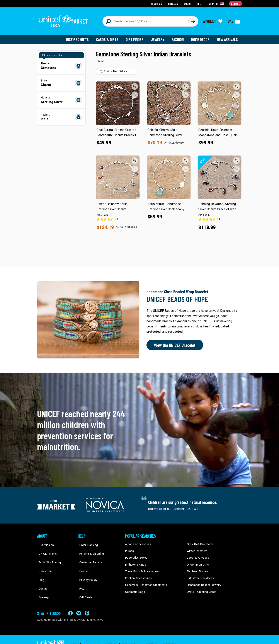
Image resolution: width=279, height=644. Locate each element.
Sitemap (42, 581)
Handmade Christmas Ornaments (145, 581)
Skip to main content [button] (139, 0)
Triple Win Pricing (47, 555)
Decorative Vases (197, 555)
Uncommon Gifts (197, 562)
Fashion (179, 37)
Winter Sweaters (196, 548)
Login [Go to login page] (188, 3)
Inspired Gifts (81, 37)
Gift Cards (84, 581)
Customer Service (88, 555)
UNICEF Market (46, 548)
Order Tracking (87, 542)
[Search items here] (145, 20)
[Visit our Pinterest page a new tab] (87, 603)
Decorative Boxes (136, 555)
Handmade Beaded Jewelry (203, 581)
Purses (129, 548)
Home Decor (201, 37)
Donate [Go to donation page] (236, 3)
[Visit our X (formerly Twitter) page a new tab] (79, 603)
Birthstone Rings (135, 562)
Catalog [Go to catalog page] (174, 3)
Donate (41, 575)
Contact (83, 562)
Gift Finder (137, 37)
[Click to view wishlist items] (213, 20)
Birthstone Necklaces (199, 575)
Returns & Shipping (89, 548)
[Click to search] (193, 20)
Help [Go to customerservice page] (200, 3)
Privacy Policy (86, 568)
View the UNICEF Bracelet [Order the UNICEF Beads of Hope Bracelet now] (174, 343)
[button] (135, 84)
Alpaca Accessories (137, 542)
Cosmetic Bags (134, 588)
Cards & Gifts (110, 37)
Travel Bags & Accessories (141, 568)
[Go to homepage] (64, 20)
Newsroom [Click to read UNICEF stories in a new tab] (44, 562)
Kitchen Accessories (137, 575)
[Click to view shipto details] (217, 3)
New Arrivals (228, 37)
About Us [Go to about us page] (157, 3)
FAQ (80, 575)
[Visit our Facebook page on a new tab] (70, 603)
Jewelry (159, 37)
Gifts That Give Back (199, 542)
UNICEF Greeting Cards (200, 588)
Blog (40, 568)
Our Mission (44, 542)
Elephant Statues (197, 568)
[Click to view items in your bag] (234, 20)
